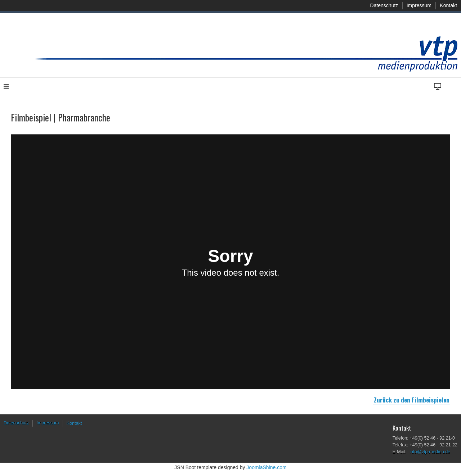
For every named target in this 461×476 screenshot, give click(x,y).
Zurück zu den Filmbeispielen (412, 400)
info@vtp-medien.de (430, 452)
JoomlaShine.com (266, 467)
